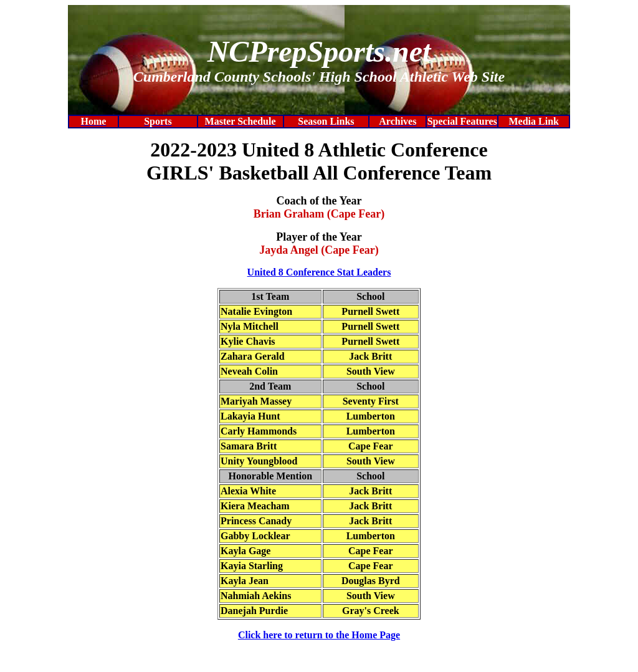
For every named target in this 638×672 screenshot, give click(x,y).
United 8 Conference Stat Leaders (319, 272)
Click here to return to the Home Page (319, 635)
